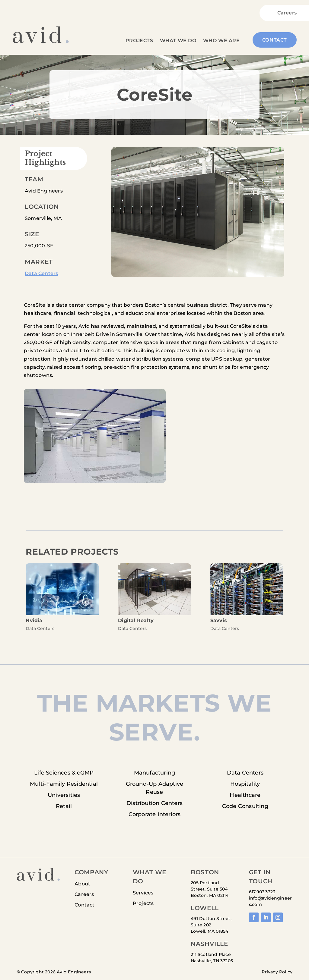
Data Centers (41, 273)
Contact (275, 40)
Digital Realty (136, 620)
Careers (287, 13)
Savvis (219, 620)
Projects (139, 41)
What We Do (178, 41)
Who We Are (221, 41)
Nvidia (34, 620)
